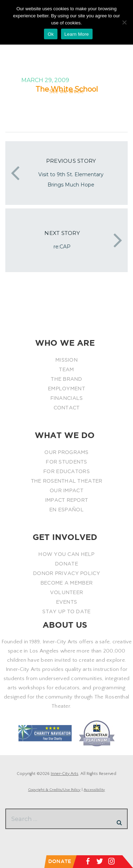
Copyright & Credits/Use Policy (54, 790)
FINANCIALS (67, 398)
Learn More (77, 34)
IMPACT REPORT (67, 500)
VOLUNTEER (67, 592)
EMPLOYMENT (66, 389)
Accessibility (94, 790)
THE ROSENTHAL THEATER (67, 481)
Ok (51, 34)
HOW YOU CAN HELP (66, 554)
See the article (67, 91)
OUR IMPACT (66, 490)
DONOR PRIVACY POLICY (66, 573)
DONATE (66, 564)
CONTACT (67, 408)
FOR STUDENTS (66, 462)
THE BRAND (66, 379)
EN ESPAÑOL (66, 510)
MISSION (66, 360)
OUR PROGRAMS (66, 452)
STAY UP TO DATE (66, 611)
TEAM (66, 369)
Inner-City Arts (65, 774)
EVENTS (67, 602)
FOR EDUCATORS (66, 471)
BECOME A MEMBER (66, 583)
